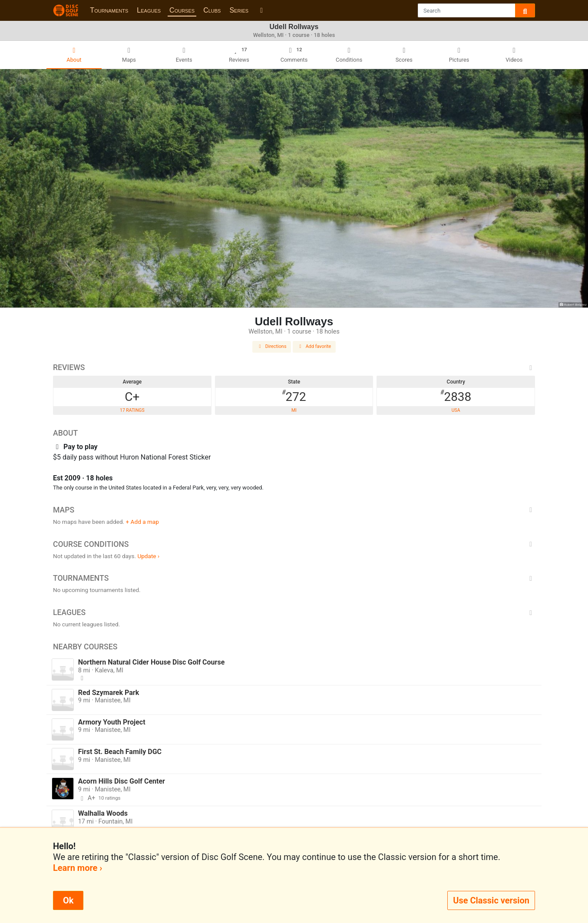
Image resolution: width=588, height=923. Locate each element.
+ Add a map (142, 522)
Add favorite (314, 346)
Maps (294, 510)
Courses (182, 10)
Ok (68, 900)
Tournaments (109, 10)
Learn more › (78, 868)
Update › (148, 556)
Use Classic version (491, 900)
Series (239, 10)
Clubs (212, 10)
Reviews (294, 367)
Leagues (149, 10)
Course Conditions (294, 544)
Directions (272, 346)
